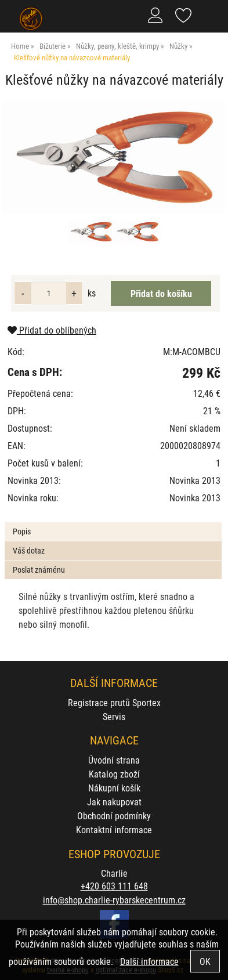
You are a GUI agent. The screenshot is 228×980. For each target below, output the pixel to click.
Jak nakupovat (114, 802)
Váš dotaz (29, 550)
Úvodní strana (114, 760)
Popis (22, 531)
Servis (114, 716)
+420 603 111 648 (114, 886)
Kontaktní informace (114, 829)
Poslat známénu (39, 569)
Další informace (149, 961)
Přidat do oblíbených (52, 330)
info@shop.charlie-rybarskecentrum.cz (114, 900)
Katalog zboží (114, 774)
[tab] (113, 522)
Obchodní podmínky (114, 816)
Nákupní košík (114, 788)
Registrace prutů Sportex (114, 702)
